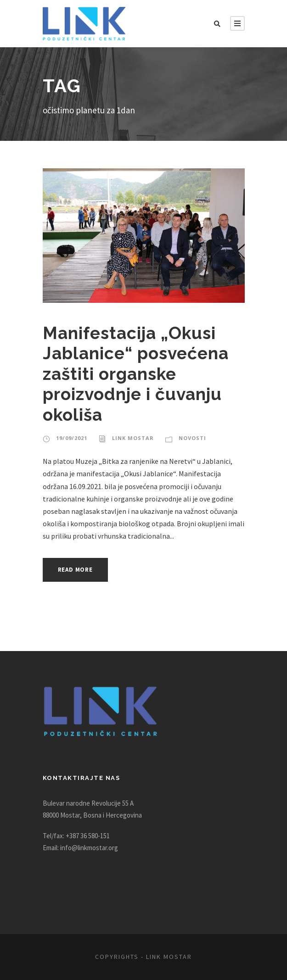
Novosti (188, 438)
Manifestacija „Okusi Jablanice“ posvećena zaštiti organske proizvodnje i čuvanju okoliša (137, 374)
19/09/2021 (71, 438)
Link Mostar (131, 438)
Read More (78, 570)
